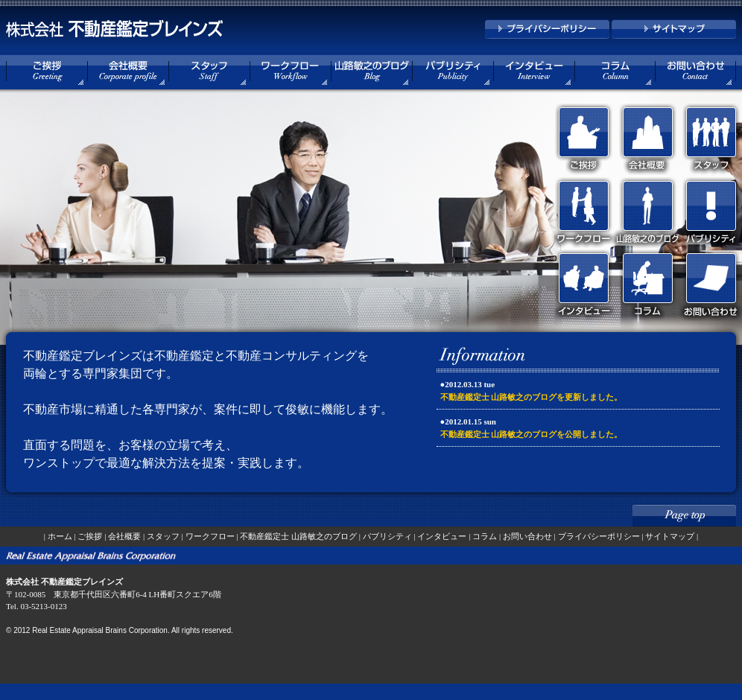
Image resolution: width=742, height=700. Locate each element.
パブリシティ (387, 536)
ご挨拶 (90, 536)
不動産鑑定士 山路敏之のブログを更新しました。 (532, 397)
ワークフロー (210, 536)
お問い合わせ (527, 536)
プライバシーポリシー (599, 536)
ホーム (60, 536)
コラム (485, 536)
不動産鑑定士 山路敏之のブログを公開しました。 (532, 434)
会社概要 (124, 536)
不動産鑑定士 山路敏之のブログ (298, 536)
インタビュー (442, 536)
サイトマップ (670, 536)
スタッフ (163, 536)
